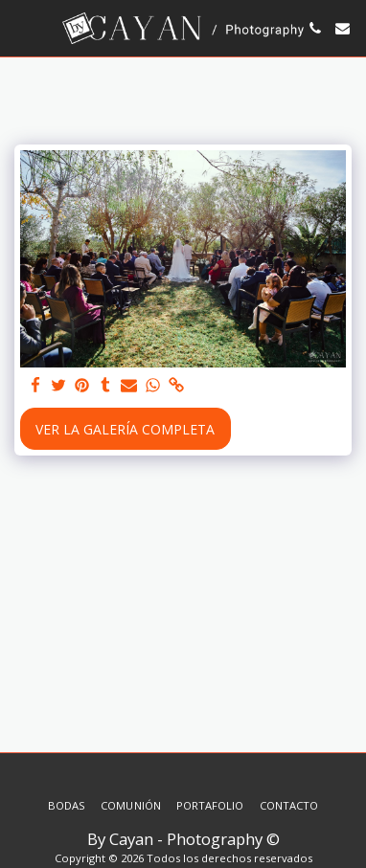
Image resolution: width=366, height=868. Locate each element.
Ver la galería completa (125, 429)
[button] (21, 27)
